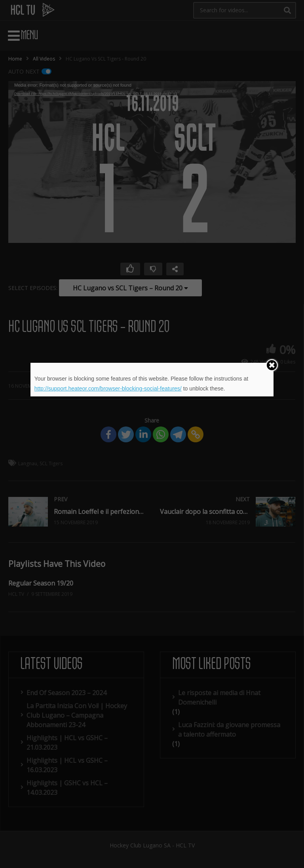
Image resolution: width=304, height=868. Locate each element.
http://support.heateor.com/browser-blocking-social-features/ (108, 389)
